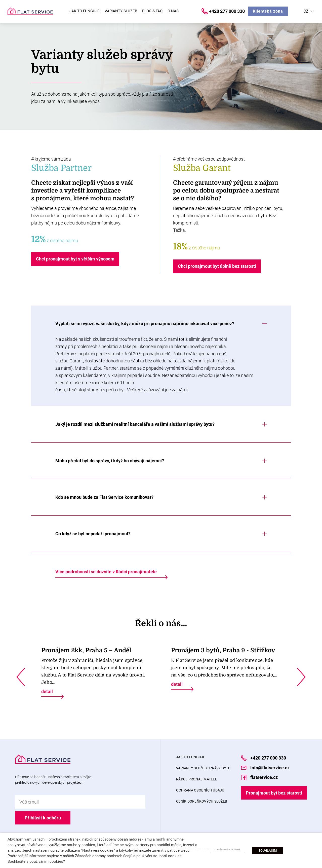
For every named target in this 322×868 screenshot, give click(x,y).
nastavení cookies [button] (228, 849)
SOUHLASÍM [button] (268, 851)
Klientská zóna (268, 11)
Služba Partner (62, 168)
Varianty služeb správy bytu (203, 768)
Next (301, 677)
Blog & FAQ (152, 11)
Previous (21, 677)
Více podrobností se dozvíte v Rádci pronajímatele (106, 572)
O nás (173, 11)
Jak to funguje (85, 11)
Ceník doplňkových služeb (202, 801)
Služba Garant (202, 168)
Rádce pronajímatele (197, 779)
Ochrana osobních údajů (200, 790)
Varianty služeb (121, 11)
